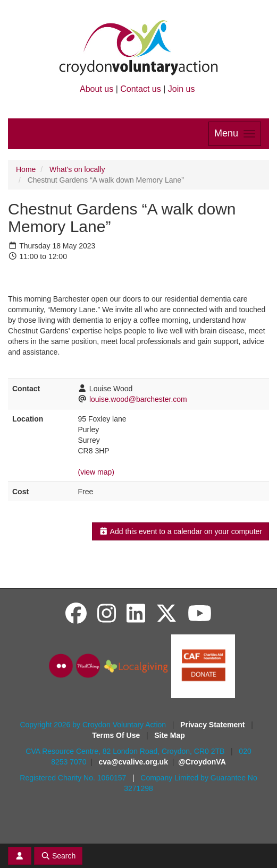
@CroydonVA (202, 762)
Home (26, 169)
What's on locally (77, 169)
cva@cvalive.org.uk (133, 762)
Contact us (140, 89)
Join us (182, 89)
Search (58, 856)
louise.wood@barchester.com (138, 399)
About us (96, 89)
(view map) (96, 472)
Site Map (170, 735)
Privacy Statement (213, 725)
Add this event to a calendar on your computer (181, 531)
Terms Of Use (117, 735)
